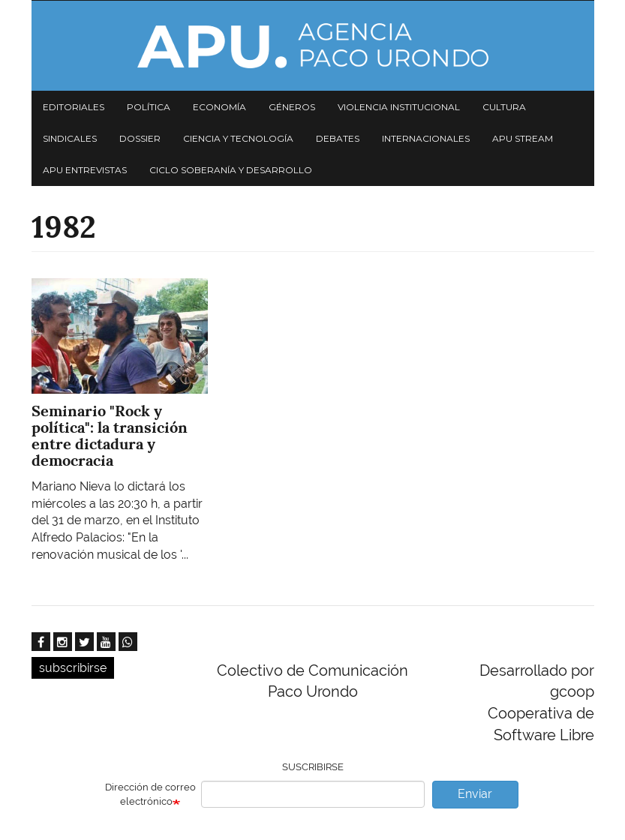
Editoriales (74, 107)
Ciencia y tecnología (238, 138)
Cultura (504, 107)
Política (149, 107)
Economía (219, 107)
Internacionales (426, 138)
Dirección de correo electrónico (150, 794)
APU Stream (523, 138)
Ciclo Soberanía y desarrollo (231, 170)
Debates (338, 138)
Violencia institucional (399, 107)
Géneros (292, 107)
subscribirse (73, 668)
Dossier (140, 138)
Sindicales (70, 138)
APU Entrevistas (85, 170)
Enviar (475, 794)
